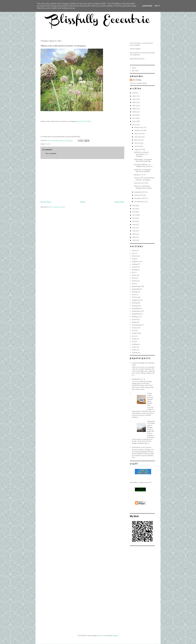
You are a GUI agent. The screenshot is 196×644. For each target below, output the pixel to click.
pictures (134, 319)
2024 (134, 237)
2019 (134, 221)
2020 (134, 225)
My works (135, 71)
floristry (134, 281)
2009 (134, 112)
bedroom (135, 256)
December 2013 (140, 202)
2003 (134, 93)
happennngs (136, 289)
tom (133, 330)
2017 (134, 215)
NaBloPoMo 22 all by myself (141, 447)
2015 (134, 209)
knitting (134, 303)
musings (135, 306)
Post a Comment (51, 153)
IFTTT (134, 297)
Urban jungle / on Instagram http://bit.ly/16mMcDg (143, 160)
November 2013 (140, 198)
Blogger (115, 635)
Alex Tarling (137, 80)
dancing (134, 270)
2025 (134, 240)
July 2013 (138, 146)
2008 (134, 109)
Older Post (119, 202)
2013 (134, 125)
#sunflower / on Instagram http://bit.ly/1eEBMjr (142, 171)
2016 (134, 212)
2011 (134, 118)
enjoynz (101, 635)
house (134, 295)
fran (133, 284)
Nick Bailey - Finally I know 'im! (141, 482)
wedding (135, 344)
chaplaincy (135, 261)
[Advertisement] (82, 180)
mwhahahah (136, 308)
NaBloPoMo (136, 311)
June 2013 (138, 143)
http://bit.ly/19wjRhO (84, 121)
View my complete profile (138, 83)
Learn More (147, 6)
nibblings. (135, 317)
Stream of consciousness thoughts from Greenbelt (143, 187)
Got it (157, 6)
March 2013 (138, 134)
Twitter (134, 339)
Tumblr (48, 144)
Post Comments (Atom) (57, 207)
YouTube (135, 352)
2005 (134, 99)
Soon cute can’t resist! (141, 183)
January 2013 (139, 127)
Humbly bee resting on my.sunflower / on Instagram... (141, 154)
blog (133, 259)
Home (83, 202)
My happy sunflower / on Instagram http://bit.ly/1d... (144, 165)
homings (135, 292)
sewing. (134, 328)
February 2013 (139, 130)
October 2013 (139, 195)
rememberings (136, 325)
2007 (134, 106)
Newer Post (46, 202)
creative (134, 267)
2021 (134, 228)
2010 (134, 115)
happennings (136, 286)
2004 (134, 96)
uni (133, 341)
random (134, 322)
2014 (134, 206)
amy (133, 253)
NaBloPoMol (136, 314)
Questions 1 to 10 (140, 175)
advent (134, 250)
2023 (134, 234)
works (134, 347)
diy (133, 272)
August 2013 (139, 149)
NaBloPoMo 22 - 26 (138, 379)
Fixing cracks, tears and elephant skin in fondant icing (150, 399)
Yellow (134, 350)
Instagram (135, 300)
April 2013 (138, 137)
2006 (134, 102)
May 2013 (138, 140)
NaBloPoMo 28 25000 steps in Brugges (151, 424)
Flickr (134, 278)
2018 (134, 218)
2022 (134, 231)
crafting (134, 264)
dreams (134, 275)
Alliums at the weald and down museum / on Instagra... (144, 179)
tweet (134, 336)
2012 (134, 121)
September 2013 (140, 192)
